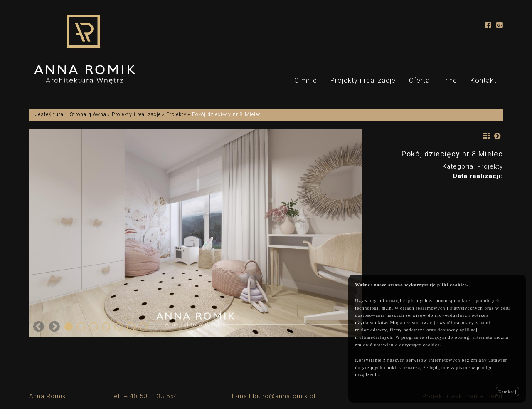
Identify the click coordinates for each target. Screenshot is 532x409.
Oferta (419, 81)
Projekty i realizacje (363, 81)
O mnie (306, 81)
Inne (450, 81)
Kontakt (483, 81)
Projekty (176, 114)
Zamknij (507, 392)
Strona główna (88, 114)
